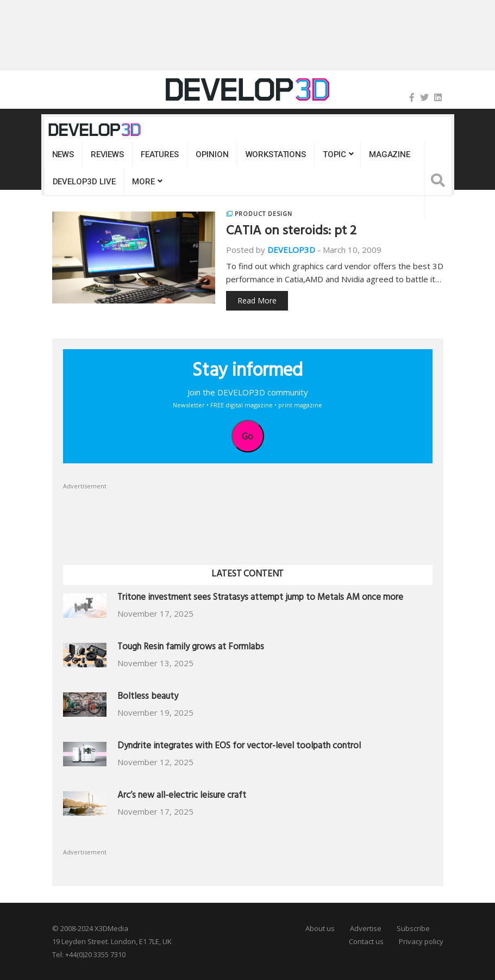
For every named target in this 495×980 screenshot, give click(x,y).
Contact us (366, 941)
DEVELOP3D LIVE (84, 182)
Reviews (107, 154)
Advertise (366, 928)
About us (320, 928)
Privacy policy (421, 941)
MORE (143, 182)
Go (247, 436)
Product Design (263, 214)
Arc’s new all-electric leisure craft (182, 796)
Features (160, 154)
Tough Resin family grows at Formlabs (191, 648)
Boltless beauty (148, 697)
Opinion (212, 154)
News (63, 154)
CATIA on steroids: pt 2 (291, 232)
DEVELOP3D (291, 250)
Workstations (276, 154)
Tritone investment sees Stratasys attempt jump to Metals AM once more (260, 598)
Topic (334, 154)
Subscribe (413, 928)
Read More (257, 300)
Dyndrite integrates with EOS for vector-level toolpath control (239, 747)
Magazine (390, 154)
